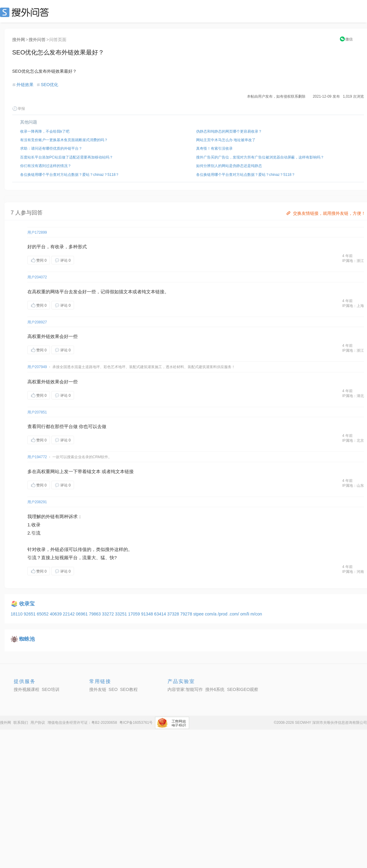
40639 (56, 614)
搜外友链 (98, 689)
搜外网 (19, 40)
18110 (17, 614)
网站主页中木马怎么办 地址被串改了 (226, 140)
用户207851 (37, 412)
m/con (256, 614)
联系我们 (21, 723)
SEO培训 (51, 689)
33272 (109, 614)
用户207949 (37, 367)
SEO (26, 12)
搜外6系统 (215, 689)
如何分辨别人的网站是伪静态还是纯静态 (229, 166)
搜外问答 (37, 40)
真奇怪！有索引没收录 (214, 148)
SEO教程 (129, 689)
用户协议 (38, 723)
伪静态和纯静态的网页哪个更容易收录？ (229, 131)
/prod (223, 614)
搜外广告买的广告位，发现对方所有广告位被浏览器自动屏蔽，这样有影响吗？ (260, 157)
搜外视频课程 (26, 689)
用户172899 (37, 232)
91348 (148, 614)
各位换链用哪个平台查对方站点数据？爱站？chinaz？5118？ (70, 175)
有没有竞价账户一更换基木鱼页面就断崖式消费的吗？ (64, 140)
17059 (134, 614)
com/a (211, 614)
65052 (43, 614)
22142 (69, 614)
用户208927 (37, 322)
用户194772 (37, 457)
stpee (199, 614)
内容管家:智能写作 (185, 689)
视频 (64, 558)
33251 (122, 614)
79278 (187, 614)
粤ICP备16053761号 (136, 723)
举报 (19, 109)
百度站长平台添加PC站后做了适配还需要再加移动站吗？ (67, 157)
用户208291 (37, 502)
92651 (30, 614)
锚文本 (94, 471)
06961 (82, 614)
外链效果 (25, 85)
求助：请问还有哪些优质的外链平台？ (51, 148)
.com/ (235, 614)
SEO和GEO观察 (243, 689)
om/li (245, 614)
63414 (161, 614)
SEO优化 (50, 85)
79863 (95, 614)
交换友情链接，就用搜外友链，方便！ (325, 213)
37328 (174, 614)
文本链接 (155, 292)
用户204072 (37, 277)
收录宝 (27, 604)
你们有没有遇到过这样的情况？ (46, 166)
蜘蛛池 (27, 639)
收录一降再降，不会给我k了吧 (45, 131)
